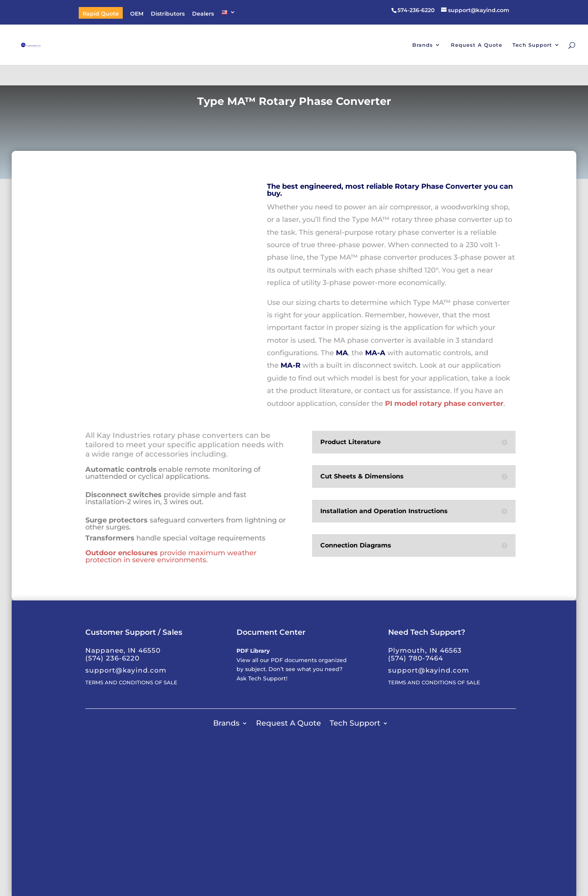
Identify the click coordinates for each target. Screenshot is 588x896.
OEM (137, 14)
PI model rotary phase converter (444, 404)
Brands (423, 45)
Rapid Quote (101, 14)
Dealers (203, 14)
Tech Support (532, 45)
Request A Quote (477, 45)
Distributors (168, 14)
